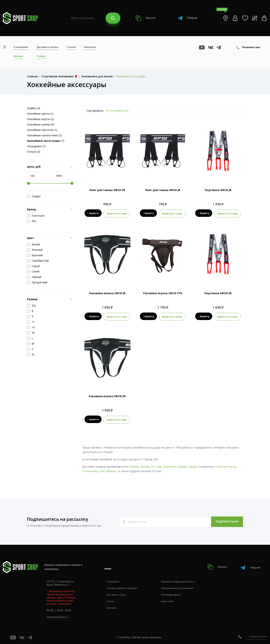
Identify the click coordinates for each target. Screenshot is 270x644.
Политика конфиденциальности (180, 579)
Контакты (90, 47)
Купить (93, 213)
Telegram (188, 18)
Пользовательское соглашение (179, 586)
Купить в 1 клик (117, 213)
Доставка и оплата (48, 47)
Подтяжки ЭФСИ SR (218, 293)
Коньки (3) (34, 152)
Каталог (146, 18)
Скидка (34, 196)
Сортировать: (95, 111)
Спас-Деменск (108, 470)
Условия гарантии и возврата (122, 586)
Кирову (183, 466)
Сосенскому (90, 470)
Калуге (193, 466)
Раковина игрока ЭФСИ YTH (163, 293)
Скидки (41, 56)
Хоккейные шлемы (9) (41, 124)
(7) (46, 141)
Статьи (71, 47)
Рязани (134, 466)
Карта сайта (169, 599)
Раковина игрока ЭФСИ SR (107, 396)
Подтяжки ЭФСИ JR (218, 190)
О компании (21, 47)
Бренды (18, 56)
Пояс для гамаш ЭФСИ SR (107, 190)
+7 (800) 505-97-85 (257, 635)
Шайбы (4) (34, 108)
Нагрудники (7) (36, 146)
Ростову (157, 466)
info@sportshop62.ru (58, 615)
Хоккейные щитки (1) (40, 114)
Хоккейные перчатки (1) (42, 130)
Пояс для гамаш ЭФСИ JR (163, 190)
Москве (145, 466)
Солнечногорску (226, 466)
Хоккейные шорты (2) (40, 119)
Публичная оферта (173, 593)
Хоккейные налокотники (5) (44, 135)
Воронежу (170, 466)
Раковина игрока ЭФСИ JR (107, 293)
